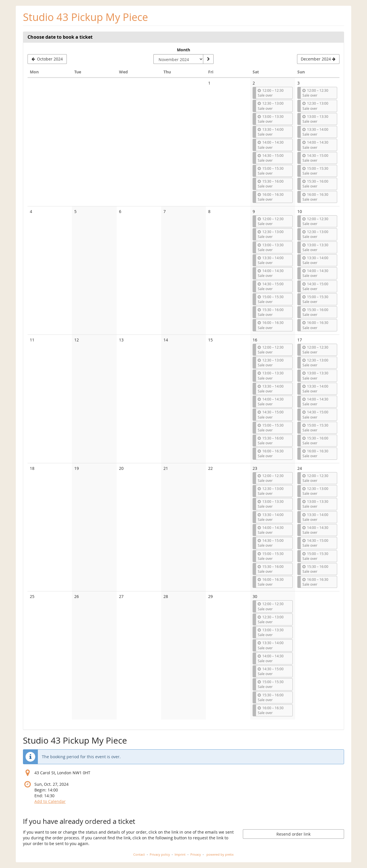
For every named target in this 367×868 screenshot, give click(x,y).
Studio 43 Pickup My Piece (85, 17)
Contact (139, 854)
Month (183, 50)
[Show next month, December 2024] (318, 59)
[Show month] (208, 59)
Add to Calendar (50, 801)
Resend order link (293, 834)
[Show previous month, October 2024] (47, 59)
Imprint (180, 854)
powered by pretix (220, 854)
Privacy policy (160, 854)
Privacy (196, 854)
